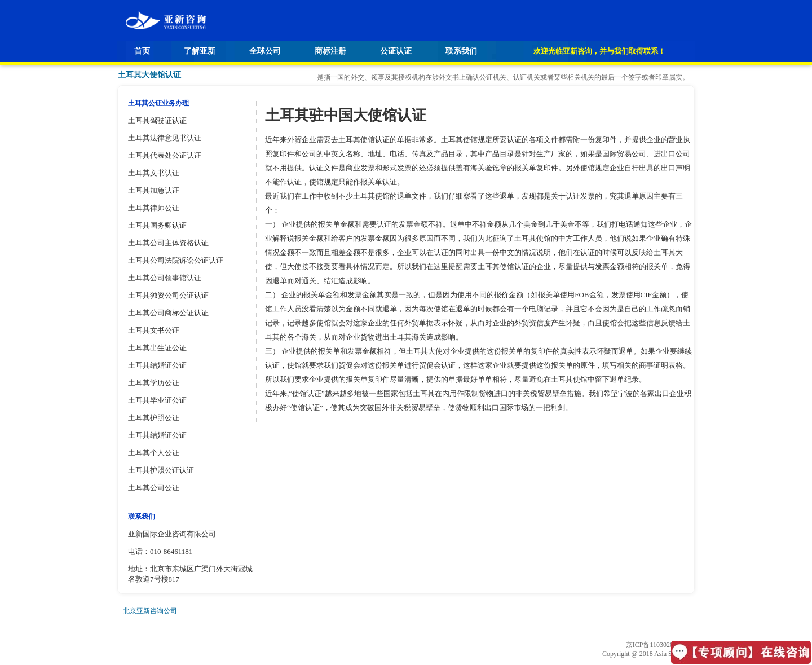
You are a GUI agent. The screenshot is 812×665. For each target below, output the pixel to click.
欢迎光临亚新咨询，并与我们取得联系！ (599, 51)
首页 (142, 51)
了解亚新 (200, 51)
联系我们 (461, 51)
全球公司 (265, 51)
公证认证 (396, 51)
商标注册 (330, 51)
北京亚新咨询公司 (150, 611)
